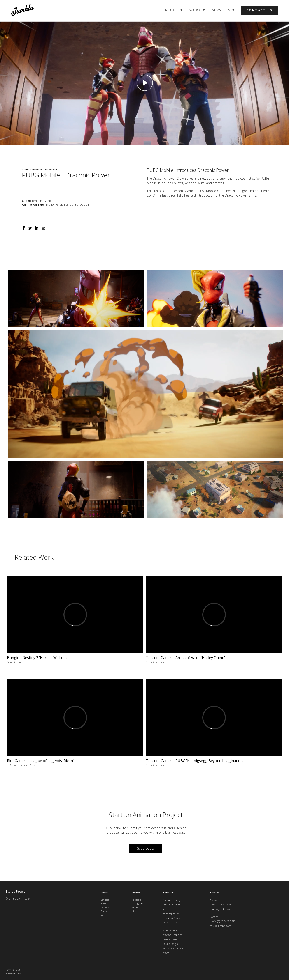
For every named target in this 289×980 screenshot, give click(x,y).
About (104, 892)
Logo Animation (172, 904)
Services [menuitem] (221, 10)
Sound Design (170, 944)
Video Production (172, 930)
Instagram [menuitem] (138, 903)
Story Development (173, 948)
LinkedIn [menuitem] (137, 911)
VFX (165, 909)
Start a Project (16, 892)
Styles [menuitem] (104, 911)
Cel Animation (171, 922)
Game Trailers (171, 939)
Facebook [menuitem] (137, 900)
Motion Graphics (172, 935)
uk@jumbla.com (222, 926)
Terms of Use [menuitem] (13, 970)
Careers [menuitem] (105, 907)
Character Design (172, 900)
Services (168, 892)
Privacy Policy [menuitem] (13, 973)
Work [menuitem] (195, 10)
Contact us (260, 10)
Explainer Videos (172, 918)
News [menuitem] (104, 903)
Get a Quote (146, 848)
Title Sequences (171, 913)
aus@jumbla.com (222, 909)
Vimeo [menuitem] (135, 907)
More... (167, 953)
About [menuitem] (172, 10)
